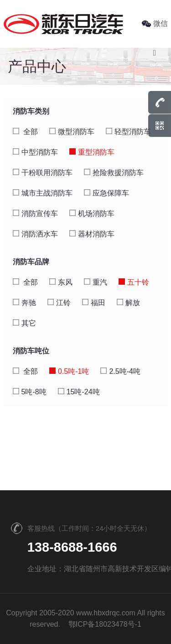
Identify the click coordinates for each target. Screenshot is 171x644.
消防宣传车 (35, 214)
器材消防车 (92, 234)
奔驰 (24, 303)
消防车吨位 (31, 351)
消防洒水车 (35, 234)
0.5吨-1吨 (69, 371)
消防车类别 (31, 111)
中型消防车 (35, 152)
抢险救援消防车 (114, 173)
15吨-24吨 (79, 392)
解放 (128, 303)
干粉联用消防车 (43, 173)
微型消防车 (72, 132)
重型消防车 (92, 152)
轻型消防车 (128, 132)
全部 (25, 132)
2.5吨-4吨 (120, 371)
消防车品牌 (31, 262)
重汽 (96, 282)
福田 (94, 303)
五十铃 (134, 282)
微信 (155, 23)
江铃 (59, 303)
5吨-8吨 (30, 392)
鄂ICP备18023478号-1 (105, 624)
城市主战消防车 (43, 193)
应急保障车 (106, 193)
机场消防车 (92, 214)
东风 (61, 282)
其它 (24, 323)
